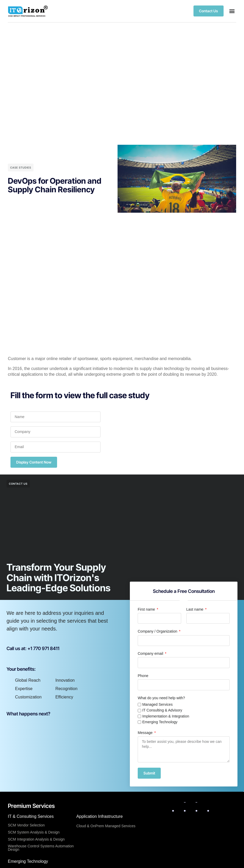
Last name (195, 609)
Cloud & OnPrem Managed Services (106, 826)
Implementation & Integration (166, 716)
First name (147, 609)
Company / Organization (158, 631)
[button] (232, 11)
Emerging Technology (160, 722)
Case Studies (21, 167)
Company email (151, 653)
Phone (143, 676)
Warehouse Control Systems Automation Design (41, 848)
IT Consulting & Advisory (162, 710)
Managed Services (157, 704)
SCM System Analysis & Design (34, 832)
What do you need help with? (161, 698)
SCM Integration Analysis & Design (36, 839)
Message (146, 733)
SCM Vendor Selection (26, 825)
